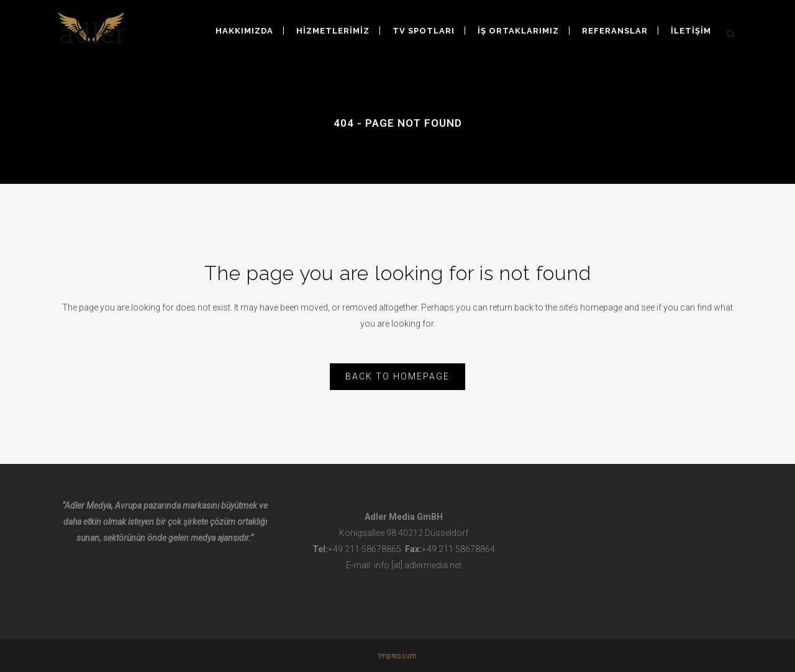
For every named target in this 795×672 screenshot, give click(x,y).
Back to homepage (397, 376)
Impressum (397, 656)
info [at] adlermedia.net (418, 565)
